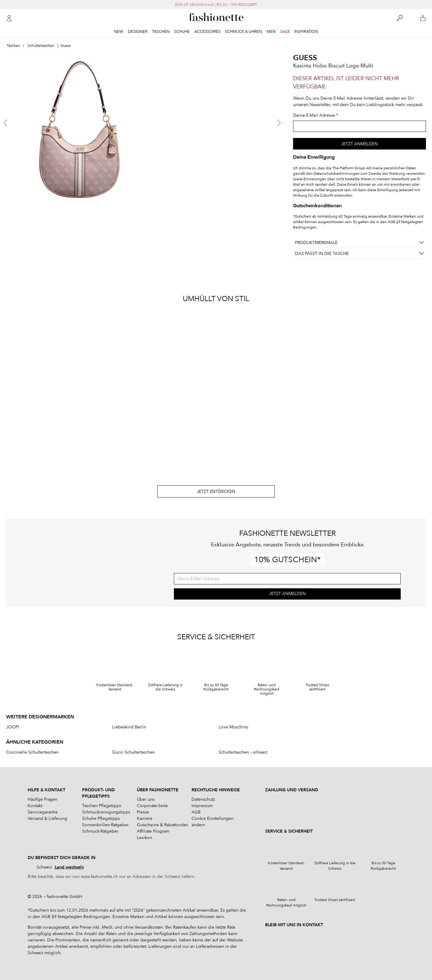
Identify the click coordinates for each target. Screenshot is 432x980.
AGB (196, 812)
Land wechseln (69, 867)
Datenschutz (203, 799)
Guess (305, 58)
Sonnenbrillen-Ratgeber (105, 825)
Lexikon (144, 838)
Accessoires (207, 32)
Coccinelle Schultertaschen (32, 752)
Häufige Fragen (43, 799)
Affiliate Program (153, 831)
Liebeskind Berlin (129, 727)
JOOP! (13, 727)
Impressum (202, 806)
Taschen (161, 32)
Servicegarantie (43, 812)
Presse (143, 812)
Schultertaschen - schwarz (243, 752)
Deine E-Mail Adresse (314, 115)
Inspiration (306, 32)
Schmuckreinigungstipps (106, 812)
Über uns (146, 799)
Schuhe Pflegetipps (101, 818)
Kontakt (35, 806)
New (119, 32)
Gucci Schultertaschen (134, 752)
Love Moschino (233, 727)
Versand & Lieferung (47, 818)
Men (271, 32)
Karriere (145, 818)
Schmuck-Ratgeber (100, 831)
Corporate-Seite (152, 806)
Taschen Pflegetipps (102, 806)
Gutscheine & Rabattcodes (162, 825)
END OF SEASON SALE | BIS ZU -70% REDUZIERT (216, 5)
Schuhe (182, 32)
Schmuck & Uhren (244, 32)
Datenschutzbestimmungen (337, 174)
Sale (285, 32)
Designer (138, 32)
